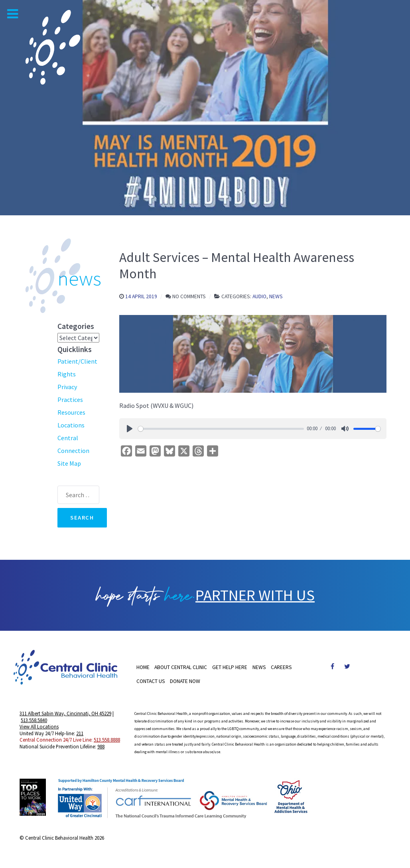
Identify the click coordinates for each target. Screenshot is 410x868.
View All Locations (39, 727)
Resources (71, 412)
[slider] (221, 429)
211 (80, 734)
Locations (71, 425)
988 (101, 747)
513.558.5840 (34, 721)
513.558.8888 (107, 741)
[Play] (130, 429)
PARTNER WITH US (255, 596)
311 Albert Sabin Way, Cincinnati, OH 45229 (65, 714)
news (79, 278)
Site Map (69, 463)
